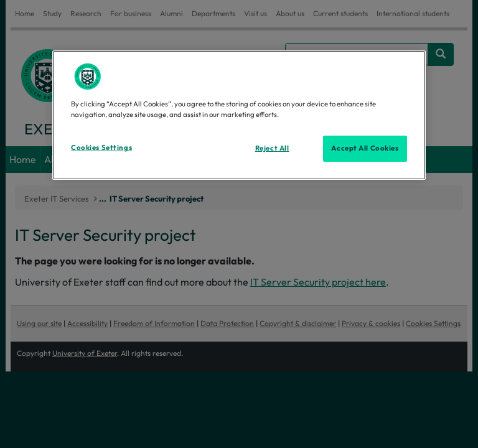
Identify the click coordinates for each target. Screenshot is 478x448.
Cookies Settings (101, 147)
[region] (239, 115)
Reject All (272, 148)
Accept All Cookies (365, 148)
